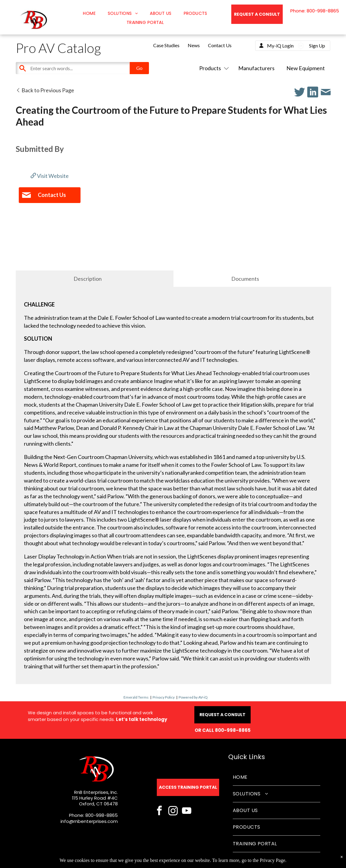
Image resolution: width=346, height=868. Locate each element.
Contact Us (220, 45)
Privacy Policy (164, 697)
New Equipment (306, 68)
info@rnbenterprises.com (89, 821)
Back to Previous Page (45, 90)
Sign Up (317, 46)
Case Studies (166, 45)
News (194, 45)
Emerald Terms (136, 697)
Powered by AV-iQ (193, 697)
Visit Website (50, 176)
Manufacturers (256, 68)
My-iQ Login (280, 46)
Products (213, 68)
